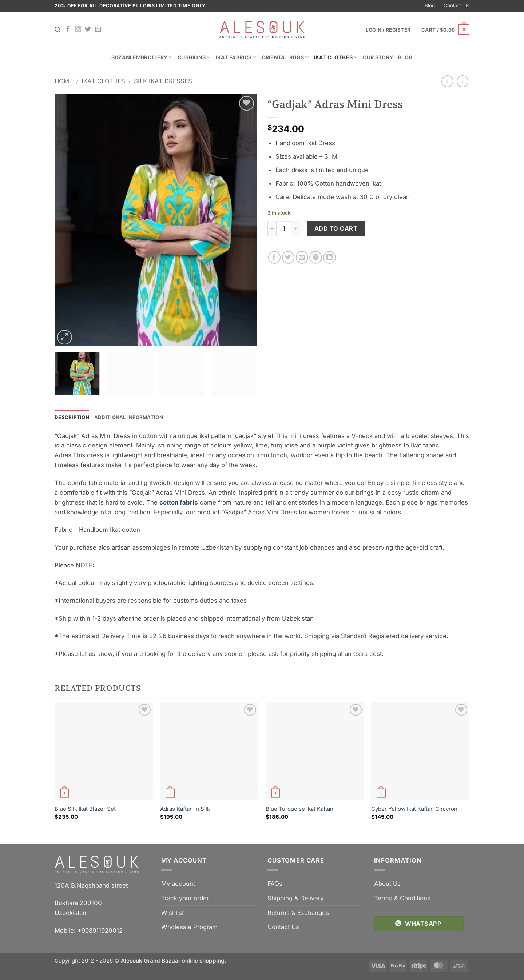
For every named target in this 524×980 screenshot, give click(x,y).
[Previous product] (463, 81)
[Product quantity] (284, 228)
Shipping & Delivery (295, 898)
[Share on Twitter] (288, 257)
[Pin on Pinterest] (316, 257)
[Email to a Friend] (302, 257)
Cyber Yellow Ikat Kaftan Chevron (414, 809)
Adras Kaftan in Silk (185, 809)
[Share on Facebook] (275, 257)
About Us (387, 884)
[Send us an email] (98, 29)
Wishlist (172, 913)
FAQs (275, 884)
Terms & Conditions (402, 898)
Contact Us (456, 5)
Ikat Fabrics (236, 57)
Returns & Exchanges (298, 913)
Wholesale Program (189, 927)
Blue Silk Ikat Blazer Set (85, 809)
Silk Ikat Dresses (163, 81)
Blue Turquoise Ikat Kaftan (299, 809)
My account (178, 884)
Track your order (185, 898)
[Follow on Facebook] (68, 29)
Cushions (194, 57)
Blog (430, 5)
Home (64, 81)
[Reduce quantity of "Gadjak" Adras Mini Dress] (272, 228)
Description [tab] (72, 417)
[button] (445, 30)
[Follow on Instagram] (78, 29)
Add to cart (336, 228)
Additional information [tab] (129, 417)
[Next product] (447, 81)
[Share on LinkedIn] (330, 257)
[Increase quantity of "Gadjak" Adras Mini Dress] (296, 228)
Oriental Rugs (285, 57)
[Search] (57, 30)
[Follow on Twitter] (88, 29)
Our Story (378, 57)
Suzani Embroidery (142, 57)
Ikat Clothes (336, 57)
